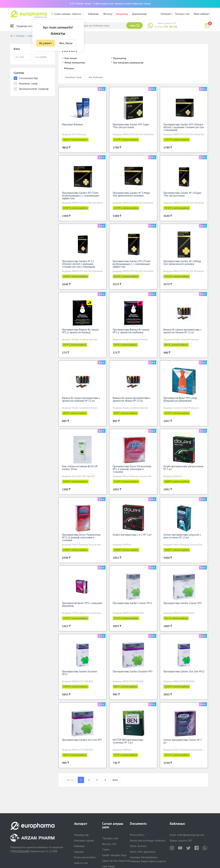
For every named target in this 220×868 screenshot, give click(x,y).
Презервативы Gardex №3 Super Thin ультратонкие (131, 128)
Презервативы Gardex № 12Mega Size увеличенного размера (182, 265)
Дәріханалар (139, 14)
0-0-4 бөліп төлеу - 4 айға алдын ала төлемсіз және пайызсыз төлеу (110, 3)
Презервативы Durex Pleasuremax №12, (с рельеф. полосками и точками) (81, 539)
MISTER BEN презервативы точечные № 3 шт (128, 743)
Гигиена (70, 70)
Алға (115, 782)
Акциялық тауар (73, 79)
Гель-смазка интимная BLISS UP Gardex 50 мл (80, 470)
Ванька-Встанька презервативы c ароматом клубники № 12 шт (81, 401)
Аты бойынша (96, 79)
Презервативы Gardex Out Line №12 (184, 673)
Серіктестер (81, 863)
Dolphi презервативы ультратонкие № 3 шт (183, 470)
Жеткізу (108, 14)
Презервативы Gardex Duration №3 (133, 673)
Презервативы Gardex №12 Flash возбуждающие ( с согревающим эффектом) (132, 266)
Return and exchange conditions (148, 841)
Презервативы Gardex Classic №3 (182, 605)
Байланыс (94, 14)
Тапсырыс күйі (182, 14)
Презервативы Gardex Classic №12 (132, 605)
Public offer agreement (143, 852)
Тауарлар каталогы (24, 26)
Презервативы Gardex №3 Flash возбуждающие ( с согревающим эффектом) (81, 198)
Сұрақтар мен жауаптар (116, 861)
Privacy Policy (137, 835)
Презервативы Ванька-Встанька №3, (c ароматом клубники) (131, 333)
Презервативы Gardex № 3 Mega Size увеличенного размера (131, 196)
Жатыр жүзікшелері (75, 63)
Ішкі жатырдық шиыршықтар (128, 63)
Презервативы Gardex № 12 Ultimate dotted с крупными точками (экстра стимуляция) (79, 266)
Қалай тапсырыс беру (114, 855)
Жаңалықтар (81, 835)
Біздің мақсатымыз (85, 857)
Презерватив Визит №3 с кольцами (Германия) (82, 606)
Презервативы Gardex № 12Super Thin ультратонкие (182, 196)
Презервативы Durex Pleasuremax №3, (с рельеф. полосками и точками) (132, 471)
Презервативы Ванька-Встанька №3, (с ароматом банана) (80, 333)
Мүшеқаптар (120, 58)
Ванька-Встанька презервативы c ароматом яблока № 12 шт (132, 401)
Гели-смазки (71, 58)
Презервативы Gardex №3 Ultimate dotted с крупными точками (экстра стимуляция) (184, 129)
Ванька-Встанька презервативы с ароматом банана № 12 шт (182, 333)
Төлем (106, 849)
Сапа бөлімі (108, 866)
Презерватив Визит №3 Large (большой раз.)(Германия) (180, 401)
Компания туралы (84, 841)
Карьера (79, 852)
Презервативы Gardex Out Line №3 (82, 742)
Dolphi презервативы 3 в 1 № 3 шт (132, 537)
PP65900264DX (21, 851)
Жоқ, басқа (66, 43)
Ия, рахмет (45, 43)
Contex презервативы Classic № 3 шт (183, 743)
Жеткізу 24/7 (109, 844)
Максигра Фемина (72, 126)
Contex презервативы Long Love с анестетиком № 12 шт (182, 538)
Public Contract (138, 846)
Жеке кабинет (202, 14)
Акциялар (122, 14)
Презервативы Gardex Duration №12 (80, 675)
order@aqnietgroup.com (191, 835)
